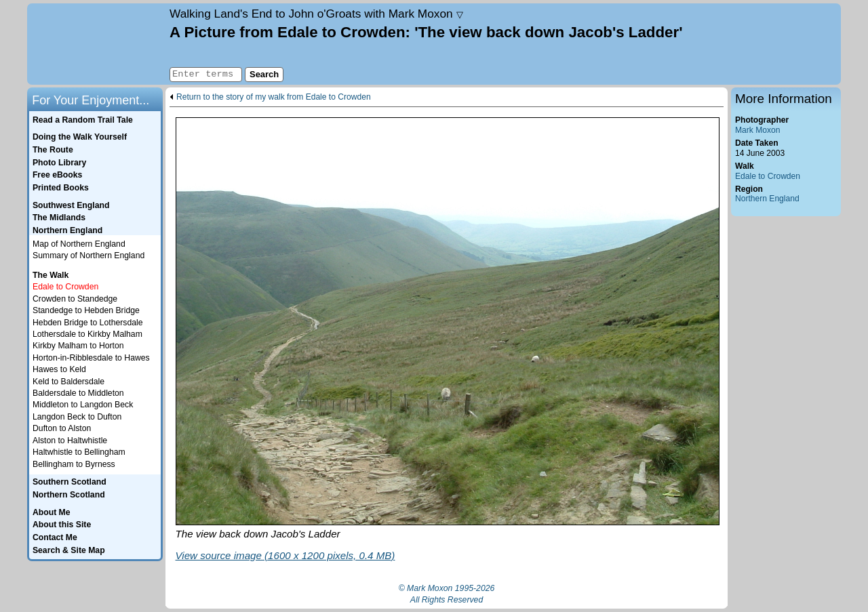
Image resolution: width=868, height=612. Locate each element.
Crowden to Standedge (75, 299)
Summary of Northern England (88, 256)
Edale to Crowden (768, 176)
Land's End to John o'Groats (316, 14)
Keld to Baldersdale (68, 382)
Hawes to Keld (59, 369)
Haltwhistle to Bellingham (79, 452)
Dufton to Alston (62, 428)
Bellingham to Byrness (74, 464)
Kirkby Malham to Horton (78, 346)
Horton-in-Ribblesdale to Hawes (91, 358)
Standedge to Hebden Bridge (86, 310)
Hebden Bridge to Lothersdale (88, 323)
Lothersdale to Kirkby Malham (87, 334)
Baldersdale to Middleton (78, 393)
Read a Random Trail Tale (83, 120)
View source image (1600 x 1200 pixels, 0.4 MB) (285, 555)
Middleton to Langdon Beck (83, 405)
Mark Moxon (757, 130)
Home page (97, 44)
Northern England (767, 199)
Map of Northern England (79, 244)
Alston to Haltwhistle (70, 441)
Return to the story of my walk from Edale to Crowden (274, 97)
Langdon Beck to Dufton (77, 417)
